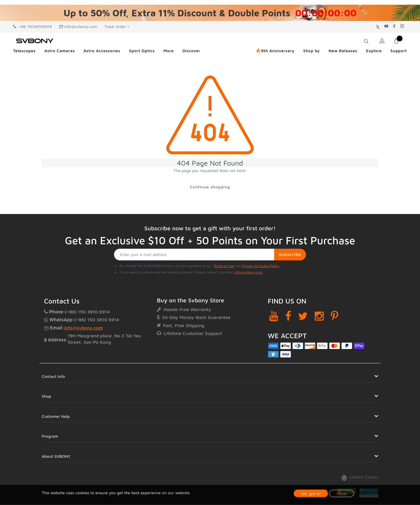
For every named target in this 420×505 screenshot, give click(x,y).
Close (342, 493)
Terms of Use (224, 266)
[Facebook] (288, 316)
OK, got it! (311, 493)
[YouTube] (274, 316)
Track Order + (117, 26)
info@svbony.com (78, 26)
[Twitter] (303, 316)
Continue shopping (210, 187)
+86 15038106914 (33, 26)
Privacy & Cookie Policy (261, 266)
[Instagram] (319, 316)
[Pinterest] (335, 316)
